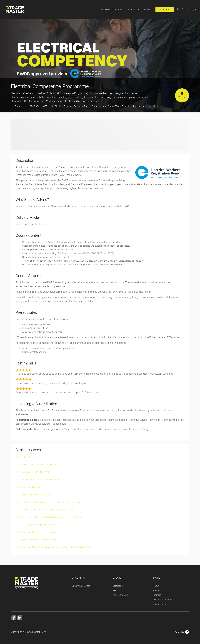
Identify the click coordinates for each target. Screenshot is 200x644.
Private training (120, 595)
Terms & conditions (163, 599)
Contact (165, 9)
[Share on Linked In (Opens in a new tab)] (20, 618)
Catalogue (133, 10)
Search (116, 590)
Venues (157, 590)
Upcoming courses (111, 10)
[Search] (178, 9)
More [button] (147, 10)
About (156, 586)
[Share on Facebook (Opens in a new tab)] (14, 618)
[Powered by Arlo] (182, 632)
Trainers (157, 595)
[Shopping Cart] (183, 9)
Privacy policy (160, 604)
